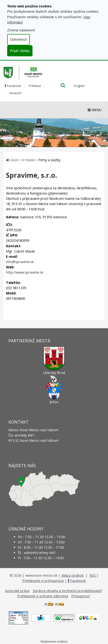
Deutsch (16, 93)
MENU (95, 110)
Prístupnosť (80, 596)
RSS (93, 575)
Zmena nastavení (21, 30)
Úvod (14, 160)
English (79, 86)
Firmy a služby (49, 160)
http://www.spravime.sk (25, 272)
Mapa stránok (73, 575)
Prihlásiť (35, 86)
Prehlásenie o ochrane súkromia (43, 596)
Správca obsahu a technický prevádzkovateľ (67, 591)
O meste (28, 160)
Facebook (13, 86)
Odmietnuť (19, 39)
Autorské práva (17, 591)
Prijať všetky (20, 51)
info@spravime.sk (20, 262)
